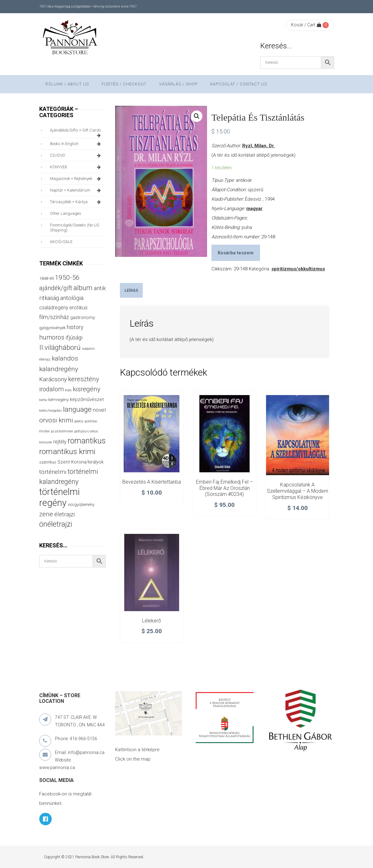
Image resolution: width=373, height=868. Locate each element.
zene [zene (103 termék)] (46, 514)
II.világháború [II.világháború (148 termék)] (60, 347)
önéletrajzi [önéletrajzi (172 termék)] (56, 524)
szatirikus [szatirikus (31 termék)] (48, 462)
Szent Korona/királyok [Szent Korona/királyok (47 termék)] (80, 462)
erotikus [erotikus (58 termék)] (78, 308)
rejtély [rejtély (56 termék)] (60, 442)
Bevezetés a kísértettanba (152, 482)
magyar (254, 209)
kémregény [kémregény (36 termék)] (59, 400)
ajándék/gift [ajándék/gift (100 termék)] (56, 288)
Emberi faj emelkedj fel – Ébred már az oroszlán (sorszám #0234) (224, 488)
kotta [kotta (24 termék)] (43, 400)
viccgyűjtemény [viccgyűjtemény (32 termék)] (81, 505)
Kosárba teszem (236, 253)
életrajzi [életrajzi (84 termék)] (64, 514)
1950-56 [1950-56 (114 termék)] (67, 278)
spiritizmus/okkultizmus (298, 269)
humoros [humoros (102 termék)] (52, 337)
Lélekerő (152, 621)
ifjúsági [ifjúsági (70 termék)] (74, 338)
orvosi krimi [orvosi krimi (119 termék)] (56, 420)
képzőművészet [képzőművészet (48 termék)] (87, 399)
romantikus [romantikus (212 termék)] (87, 441)
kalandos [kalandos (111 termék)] (65, 358)
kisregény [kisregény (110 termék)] (87, 389)
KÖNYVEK (76, 167)
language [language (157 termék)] (77, 409)
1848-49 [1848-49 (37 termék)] (46, 278)
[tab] (131, 290)
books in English (76, 144)
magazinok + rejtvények (76, 179)
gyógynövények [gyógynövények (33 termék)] (52, 328)
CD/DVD (76, 155)
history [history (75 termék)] (75, 327)
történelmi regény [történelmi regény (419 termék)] (59, 497)
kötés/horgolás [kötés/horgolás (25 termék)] (51, 411)
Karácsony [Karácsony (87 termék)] (53, 379)
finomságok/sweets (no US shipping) (75, 228)
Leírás (131, 290)
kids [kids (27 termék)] (68, 390)
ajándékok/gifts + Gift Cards (76, 132)
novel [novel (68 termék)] (99, 410)
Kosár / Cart (306, 25)
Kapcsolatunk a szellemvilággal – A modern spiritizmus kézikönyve (298, 491)
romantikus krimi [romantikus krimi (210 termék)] (67, 451)
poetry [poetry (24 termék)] (79, 421)
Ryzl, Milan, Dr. (258, 146)
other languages (66, 213)
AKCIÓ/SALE (61, 242)
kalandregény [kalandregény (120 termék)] (59, 369)
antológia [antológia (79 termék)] (72, 298)
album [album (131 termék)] (83, 288)
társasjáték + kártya (76, 202)
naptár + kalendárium (76, 190)
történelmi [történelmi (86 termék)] (53, 472)
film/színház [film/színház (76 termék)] (54, 317)
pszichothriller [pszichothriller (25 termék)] (62, 431)
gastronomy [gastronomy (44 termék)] (83, 318)
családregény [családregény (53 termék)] (54, 308)
